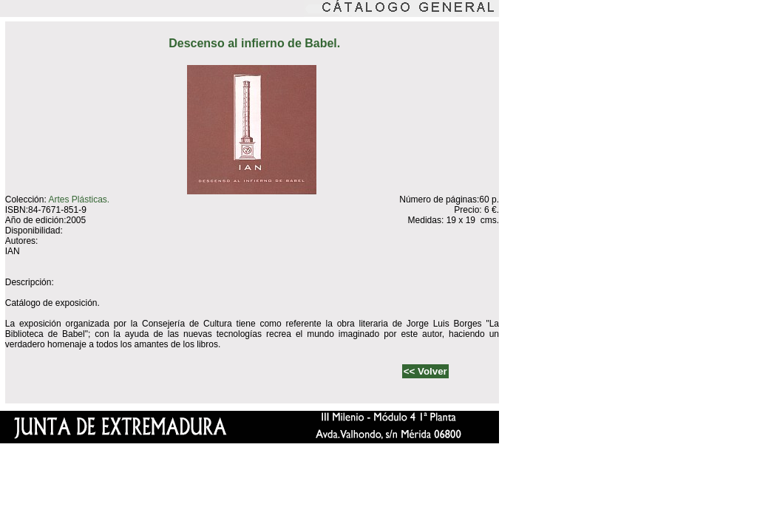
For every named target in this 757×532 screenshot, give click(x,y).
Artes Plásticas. (79, 199)
